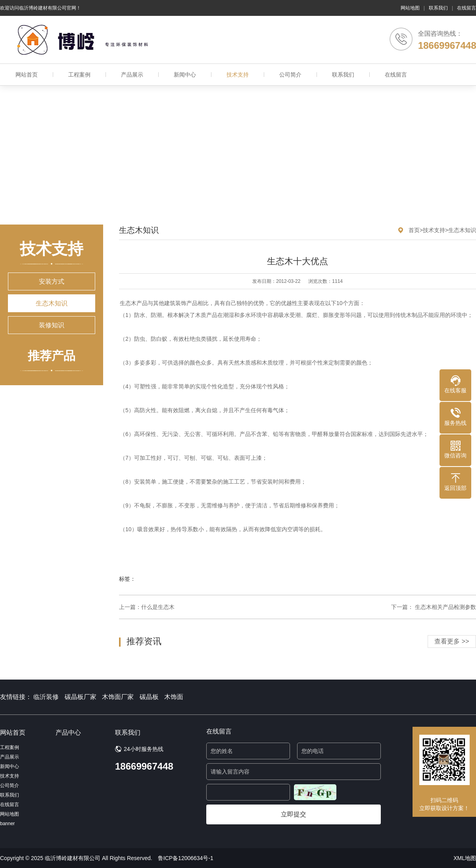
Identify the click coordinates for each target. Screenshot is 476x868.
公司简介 (290, 75)
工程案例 (79, 75)
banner (7, 824)
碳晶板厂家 (81, 697)
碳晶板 (149, 697)
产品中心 (68, 733)
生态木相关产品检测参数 (445, 607)
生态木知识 (52, 303)
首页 (414, 230)
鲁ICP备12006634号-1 (186, 858)
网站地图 (410, 8)
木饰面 (174, 697)
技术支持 (238, 75)
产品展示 (132, 75)
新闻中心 (185, 75)
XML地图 (465, 858)
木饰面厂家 (118, 697)
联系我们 (438, 8)
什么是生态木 (158, 607)
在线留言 (466, 8)
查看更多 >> (452, 641)
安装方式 (52, 281)
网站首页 (27, 75)
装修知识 (52, 325)
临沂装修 (46, 697)
